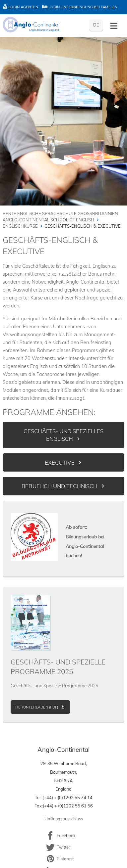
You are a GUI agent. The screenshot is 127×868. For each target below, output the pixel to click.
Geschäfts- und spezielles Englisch (63, 435)
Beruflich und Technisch (60, 486)
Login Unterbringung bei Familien (80, 7)
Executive (60, 462)
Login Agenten (20, 7)
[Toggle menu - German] (114, 26)
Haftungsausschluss (64, 819)
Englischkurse (20, 226)
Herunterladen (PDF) (37, 707)
